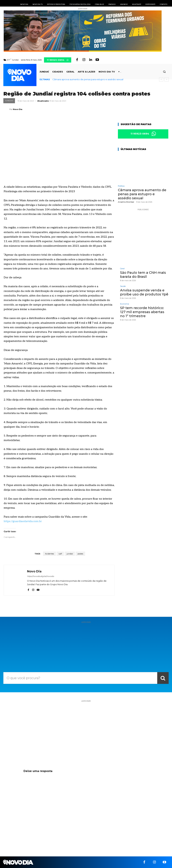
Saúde (123, 286)
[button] (164, 72)
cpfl (60, 554)
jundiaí (70, 554)
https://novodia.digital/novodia (40, 576)
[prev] (161, 79)
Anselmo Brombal (126, 202)
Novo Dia (18, 109)
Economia (125, 304)
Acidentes (49, 554)
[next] (167, 79)
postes (80, 554)
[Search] (163, 678)
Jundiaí (9, 101)
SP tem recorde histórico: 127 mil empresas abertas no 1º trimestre (142, 312)
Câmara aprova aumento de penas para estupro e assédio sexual (88, 79)
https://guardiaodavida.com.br (23, 521)
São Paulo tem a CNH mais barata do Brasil (143, 275)
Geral (122, 269)
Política (121, 186)
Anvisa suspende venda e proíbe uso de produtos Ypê (144, 292)
